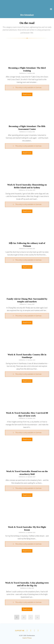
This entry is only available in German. (29, 87)
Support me (20, 631)
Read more (27, 94)
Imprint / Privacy (27, 638)
